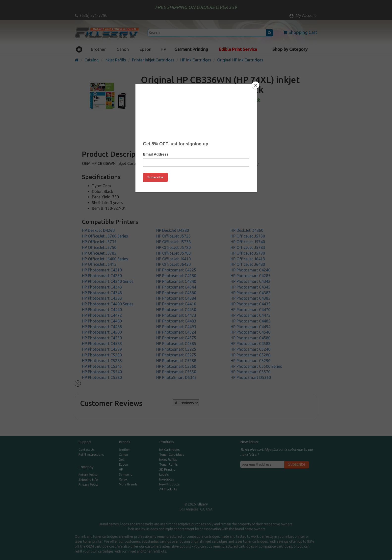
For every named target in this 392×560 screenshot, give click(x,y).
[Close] (256, 85)
